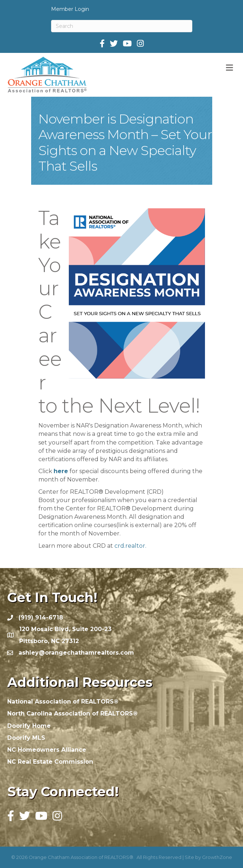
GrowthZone (217, 857)
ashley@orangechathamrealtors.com (76, 653)
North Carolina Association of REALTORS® (72, 713)
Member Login (70, 9)
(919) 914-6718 (41, 617)
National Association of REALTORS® (63, 702)
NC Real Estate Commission (50, 762)
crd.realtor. (130, 546)
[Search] (122, 26)
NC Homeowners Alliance (47, 750)
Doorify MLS (26, 738)
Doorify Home (29, 726)
